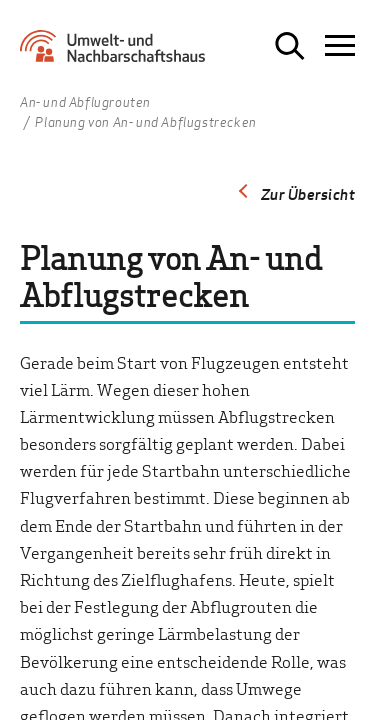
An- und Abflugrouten (85, 103)
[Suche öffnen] (290, 46)
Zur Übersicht (308, 194)
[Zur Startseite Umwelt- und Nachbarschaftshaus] (117, 53)
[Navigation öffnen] (340, 46)
